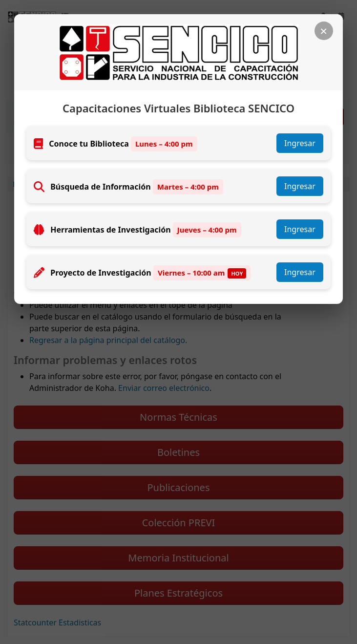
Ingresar (300, 143)
